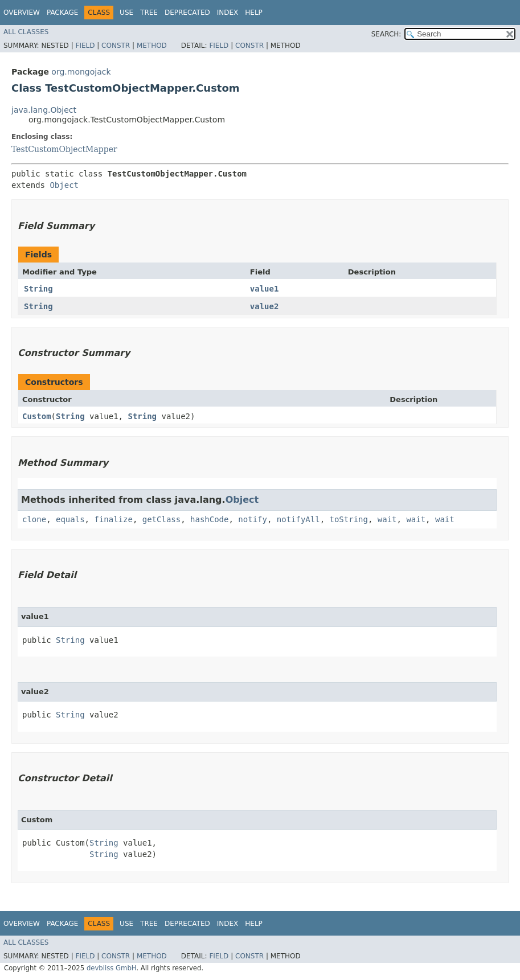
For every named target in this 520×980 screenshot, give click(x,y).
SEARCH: (386, 34)
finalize (113, 519)
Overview (22, 13)
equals (70, 519)
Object (64, 185)
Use (126, 13)
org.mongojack (81, 72)
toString (349, 519)
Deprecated (187, 13)
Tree (149, 13)
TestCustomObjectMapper (64, 149)
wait (387, 519)
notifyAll (298, 519)
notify (253, 519)
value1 (265, 289)
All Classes (26, 32)
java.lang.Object (44, 110)
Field (85, 46)
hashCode (209, 519)
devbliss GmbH (112, 968)
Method (152, 46)
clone (34, 519)
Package (62, 13)
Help (254, 13)
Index (228, 13)
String (38, 289)
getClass (161, 519)
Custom (37, 416)
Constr (116, 46)
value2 (265, 306)
